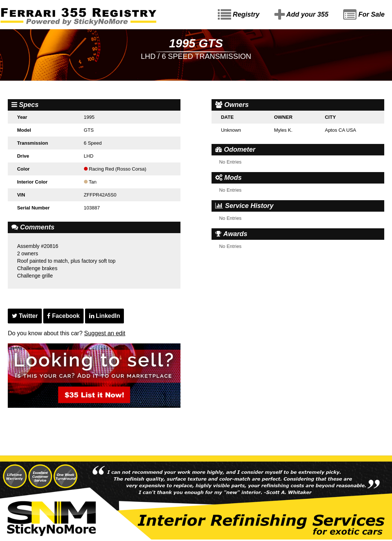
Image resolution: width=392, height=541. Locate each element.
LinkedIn (105, 316)
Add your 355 (301, 15)
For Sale (364, 15)
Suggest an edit (105, 333)
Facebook (63, 316)
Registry (239, 15)
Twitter (25, 316)
